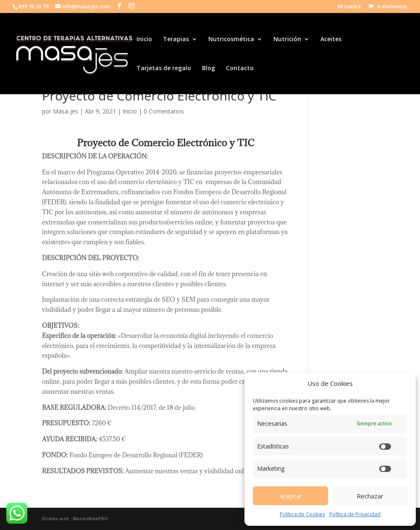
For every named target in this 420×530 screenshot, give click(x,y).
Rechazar (370, 496)
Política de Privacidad (355, 514)
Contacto (240, 69)
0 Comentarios (164, 111)
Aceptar (291, 496)
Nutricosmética (231, 40)
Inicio (144, 40)
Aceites (331, 40)
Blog (209, 69)
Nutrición (287, 40)
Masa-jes (66, 111)
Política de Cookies (302, 514)
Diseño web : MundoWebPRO (75, 519)
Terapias (176, 40)
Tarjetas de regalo (164, 69)
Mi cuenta (349, 7)
